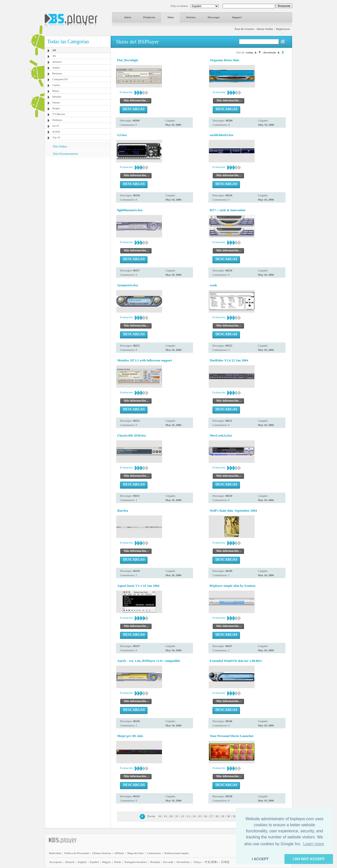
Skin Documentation (65, 154)
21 (177, 816)
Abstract (57, 62)
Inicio (128, 17)
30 (228, 816)
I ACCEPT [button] (260, 859)
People (56, 108)
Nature (56, 102)
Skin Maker (60, 146)
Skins (171, 17)
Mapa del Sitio (136, 853)
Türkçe (197, 862)
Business (57, 73)
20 (171, 816)
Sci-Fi (56, 126)
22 (183, 816)
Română (155, 862)
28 (217, 816)
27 (211, 816)
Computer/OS (60, 79)
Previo (151, 816)
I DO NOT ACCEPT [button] (309, 859)
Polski (118, 862)
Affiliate (119, 853)
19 (165, 816)
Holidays (57, 120)
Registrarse (283, 29)
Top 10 (56, 137)
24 (194, 816)
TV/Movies (59, 114)
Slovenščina (183, 862)
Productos (149, 17)
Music (56, 91)
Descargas (214, 17)
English (82, 862)
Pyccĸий (168, 862)
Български (56, 862)
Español (94, 862)
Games (56, 85)
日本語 (225, 862)
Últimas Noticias (102, 853)
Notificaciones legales (176, 853)
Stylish (56, 132)
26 (206, 816)
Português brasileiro (136, 862)
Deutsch (70, 862)
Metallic (57, 97)
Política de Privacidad (77, 853)
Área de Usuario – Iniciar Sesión (254, 29)
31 (234, 816)
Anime (56, 68)
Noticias (191, 17)
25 (200, 816)
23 (188, 816)
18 (160, 816)
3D (54, 56)
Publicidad (55, 853)
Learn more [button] (314, 844)
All (54, 50)
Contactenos (154, 853)
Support (237, 17)
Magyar (106, 862)
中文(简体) (211, 862)
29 (223, 816)
